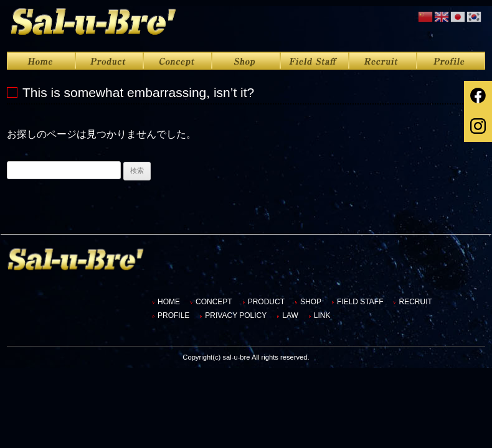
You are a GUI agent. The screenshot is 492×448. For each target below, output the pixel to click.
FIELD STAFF (360, 302)
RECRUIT (415, 302)
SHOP (311, 302)
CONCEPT (214, 302)
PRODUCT (266, 302)
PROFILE (173, 315)
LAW (290, 315)
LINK (322, 315)
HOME (169, 302)
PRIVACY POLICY (236, 315)
